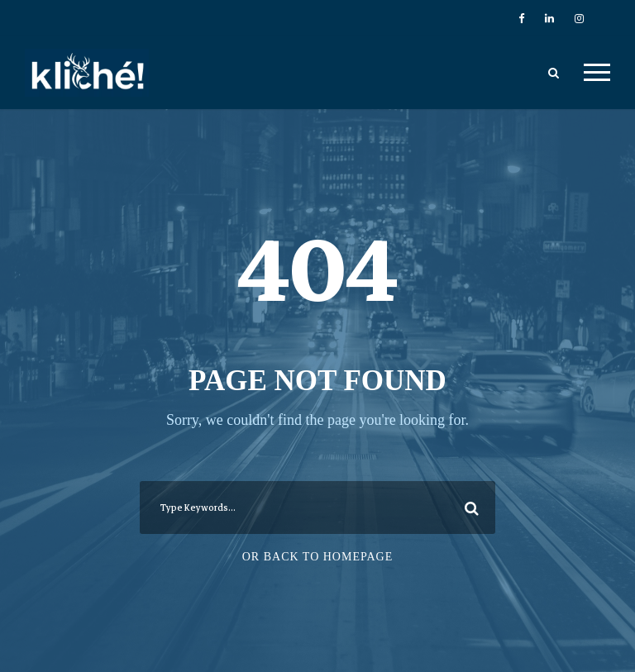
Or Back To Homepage (318, 557)
